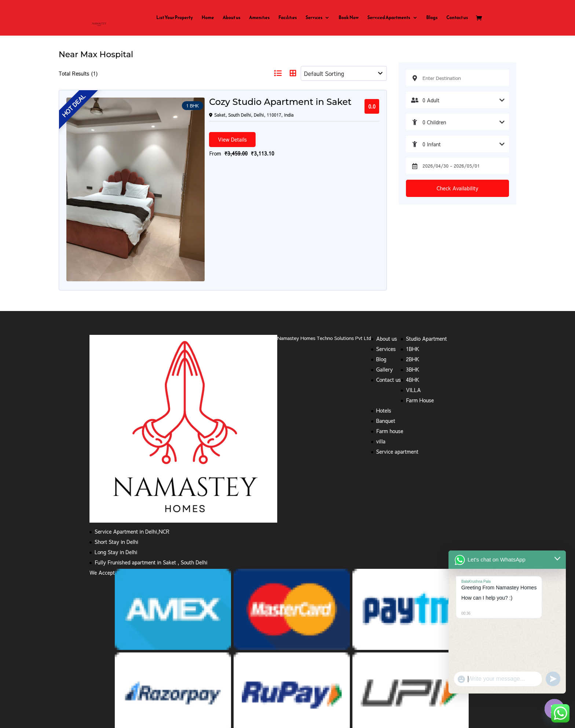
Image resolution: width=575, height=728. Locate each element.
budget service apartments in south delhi (137, 675)
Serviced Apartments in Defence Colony (312, 690)
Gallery (384, 286)
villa (381, 358)
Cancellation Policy (286, 659)
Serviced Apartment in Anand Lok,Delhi (305, 683)
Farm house (390, 348)
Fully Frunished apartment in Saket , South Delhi (151, 479)
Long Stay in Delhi (116, 469)
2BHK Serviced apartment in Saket (204, 667)
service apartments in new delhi (126, 683)
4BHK (413, 296)
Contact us (457, 18)
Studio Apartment (426, 255)
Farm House (420, 317)
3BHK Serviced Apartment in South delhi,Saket (308, 667)
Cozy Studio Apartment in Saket (220, 102)
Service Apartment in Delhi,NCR (132, 448)
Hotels (384, 327)
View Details (173, 139)
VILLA (413, 307)
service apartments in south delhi (211, 683)
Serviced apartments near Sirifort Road (135, 698)
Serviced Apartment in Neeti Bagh (129, 690)
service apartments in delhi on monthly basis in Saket (370, 675)
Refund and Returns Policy (164, 659)
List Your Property (175, 18)
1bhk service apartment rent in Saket (361, 659)
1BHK (413, 266)
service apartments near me (122, 667)
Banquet (386, 337)
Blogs (432, 18)
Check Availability (458, 188)
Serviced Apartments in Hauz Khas (409, 690)
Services (314, 18)
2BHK (413, 276)
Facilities (287, 18)
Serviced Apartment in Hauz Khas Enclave (410, 683)
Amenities (259, 18)
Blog (381, 276)
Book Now (349, 18)
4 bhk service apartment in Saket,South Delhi (425, 667)
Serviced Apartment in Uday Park (217, 690)
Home (208, 18)
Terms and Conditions (230, 659)
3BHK (413, 286)
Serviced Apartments (389, 18)
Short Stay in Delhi (116, 458)
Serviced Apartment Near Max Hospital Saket (246, 675)
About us (231, 18)
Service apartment (397, 368)
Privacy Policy (106, 659)
